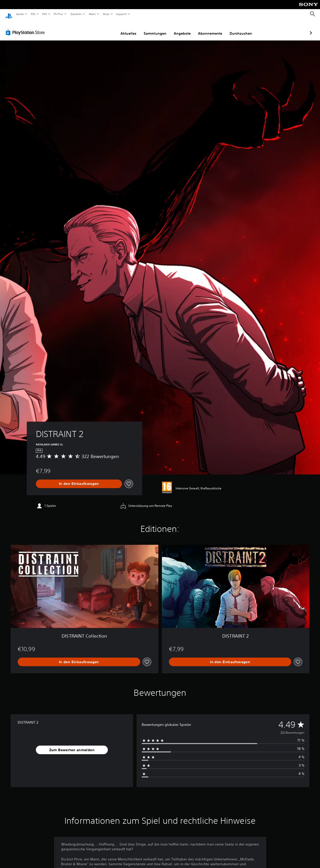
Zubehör (76, 14)
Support (121, 14)
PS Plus (59, 14)
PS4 (45, 14)
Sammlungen (128, 29)
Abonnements (183, 29)
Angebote (155, 29)
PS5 (33, 14)
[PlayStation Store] (26, 28)
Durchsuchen (214, 29)
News (92, 14)
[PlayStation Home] (9, 14)
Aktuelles (102, 29)
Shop (106, 14)
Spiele (20, 14)
